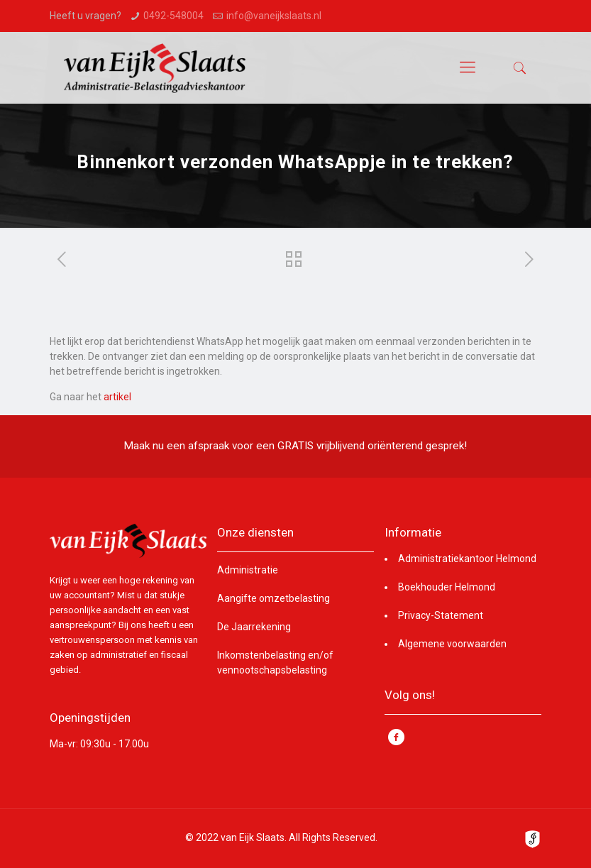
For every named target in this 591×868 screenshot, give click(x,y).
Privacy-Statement (441, 615)
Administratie (248, 570)
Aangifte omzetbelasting (274, 598)
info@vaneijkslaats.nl (274, 16)
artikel (117, 397)
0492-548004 (173, 16)
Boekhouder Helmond (447, 587)
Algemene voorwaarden (452, 644)
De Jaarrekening (254, 627)
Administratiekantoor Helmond (467, 559)
